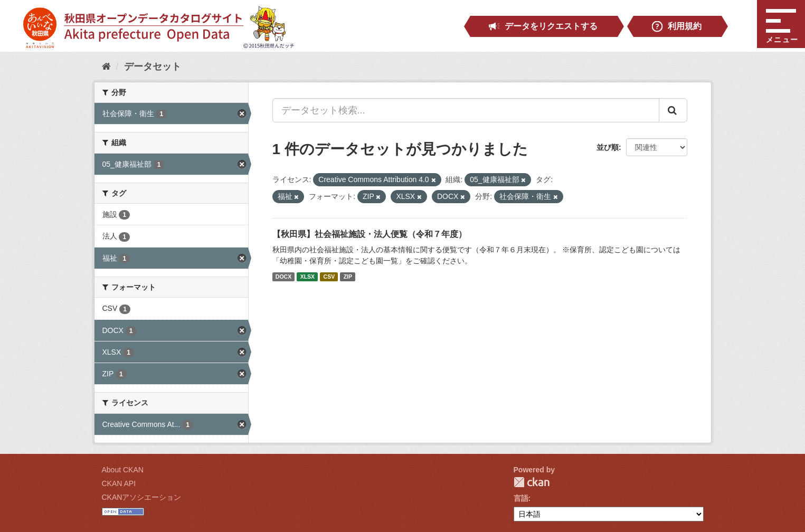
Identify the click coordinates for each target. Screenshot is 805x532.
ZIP (348, 277)
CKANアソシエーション (142, 497)
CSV (329, 277)
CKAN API (119, 483)
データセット (153, 66)
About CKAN (123, 470)
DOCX (283, 277)
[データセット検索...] (466, 110)
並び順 (608, 147)
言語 (521, 498)
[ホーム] (106, 66)
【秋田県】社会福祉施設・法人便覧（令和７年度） (370, 234)
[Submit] (673, 110)
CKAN (532, 482)
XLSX (307, 277)
